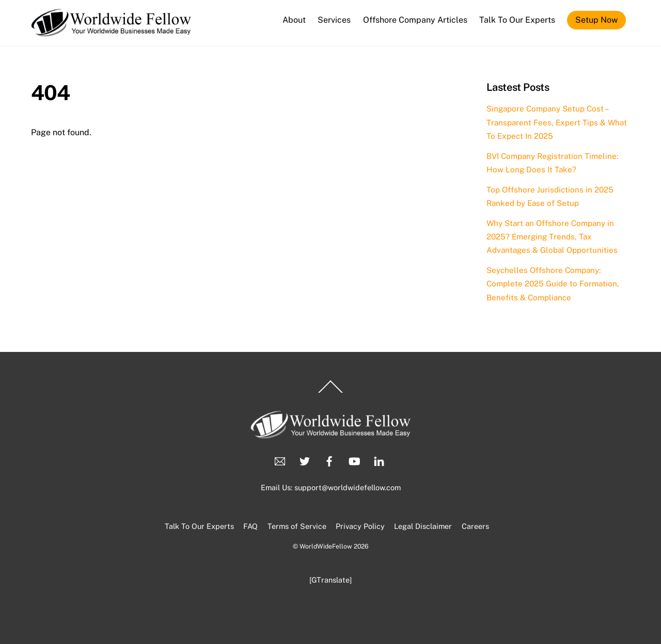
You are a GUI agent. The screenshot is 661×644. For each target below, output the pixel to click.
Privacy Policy (360, 526)
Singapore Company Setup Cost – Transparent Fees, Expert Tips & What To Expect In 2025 (557, 122)
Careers (475, 526)
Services (334, 20)
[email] (280, 460)
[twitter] (305, 460)
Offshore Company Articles (415, 20)
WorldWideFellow (326, 546)
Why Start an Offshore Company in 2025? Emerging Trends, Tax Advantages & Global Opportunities (552, 237)
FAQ (250, 526)
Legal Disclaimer (423, 526)
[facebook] (329, 460)
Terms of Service (297, 526)
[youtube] (354, 460)
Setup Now (596, 20)
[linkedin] (379, 460)
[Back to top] (330, 393)
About (294, 20)
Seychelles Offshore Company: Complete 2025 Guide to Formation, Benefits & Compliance (553, 284)
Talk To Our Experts (517, 20)
